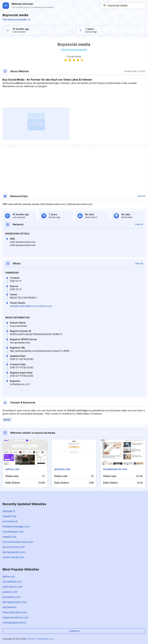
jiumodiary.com (12, 597)
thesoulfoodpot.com (15, 612)
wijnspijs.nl (9, 511)
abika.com (9, 576)
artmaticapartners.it (14, 623)
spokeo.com (10, 592)
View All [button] (141, 196)
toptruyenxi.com (12, 587)
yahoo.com (12, 469)
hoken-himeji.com (13, 557)
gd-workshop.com (14, 547)
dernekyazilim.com (14, 552)
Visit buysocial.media (16, 19)
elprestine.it (9, 607)
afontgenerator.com (15, 602)
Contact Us (74, 631)
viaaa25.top (9, 537)
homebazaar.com (13, 532)
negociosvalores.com (15, 617)
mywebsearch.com (115, 469)
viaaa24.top (10, 516)
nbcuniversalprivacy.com (18, 542)
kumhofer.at (10, 521)
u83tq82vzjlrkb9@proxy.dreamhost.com (31, 306)
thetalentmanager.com (16, 526)
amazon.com (62, 469)
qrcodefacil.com (12, 582)
